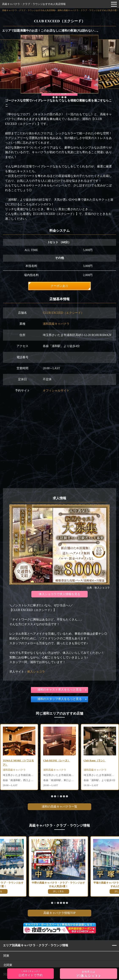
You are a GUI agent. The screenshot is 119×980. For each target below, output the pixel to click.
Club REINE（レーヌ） (97, 761)
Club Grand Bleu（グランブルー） (19, 763)
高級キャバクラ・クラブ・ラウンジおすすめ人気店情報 (34, 4)
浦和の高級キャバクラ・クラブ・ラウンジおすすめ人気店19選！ (88, 10)
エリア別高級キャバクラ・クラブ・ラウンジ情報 (36, 945)
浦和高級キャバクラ (56, 324)
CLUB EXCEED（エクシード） (63, 313)
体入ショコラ (36, 672)
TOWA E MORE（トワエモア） (59, 763)
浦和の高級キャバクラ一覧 (59, 807)
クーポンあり (59, 286)
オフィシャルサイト (56, 391)
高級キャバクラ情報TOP (59, 913)
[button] (54, 97)
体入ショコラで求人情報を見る (59, 594)
